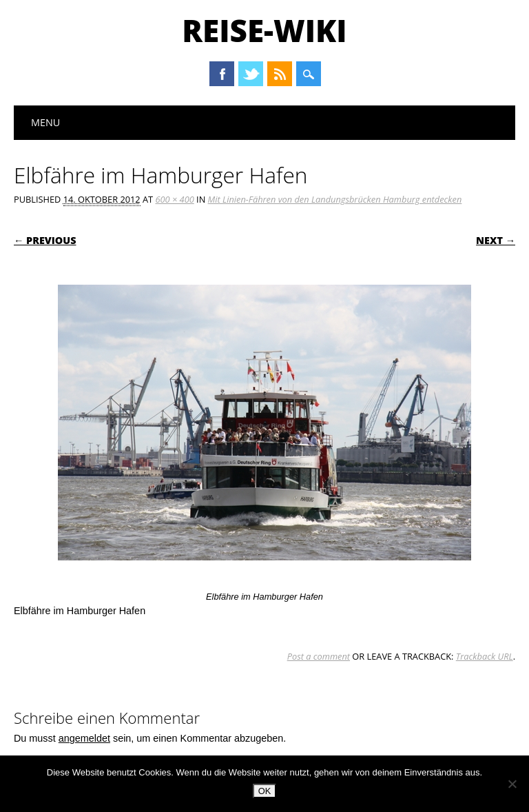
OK (265, 791)
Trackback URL (485, 656)
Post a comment (319, 656)
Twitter (251, 74)
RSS (280, 74)
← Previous (45, 240)
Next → (496, 240)
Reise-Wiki (264, 30)
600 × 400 (174, 199)
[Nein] (512, 784)
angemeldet (84, 738)
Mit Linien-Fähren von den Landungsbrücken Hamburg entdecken (335, 199)
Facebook (222, 74)
